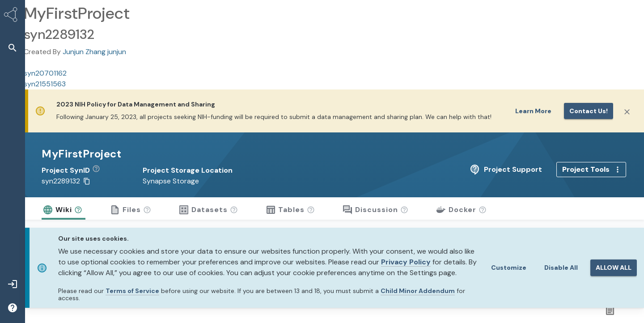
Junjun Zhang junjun (94, 52)
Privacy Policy (406, 262)
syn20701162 (45, 73)
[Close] (627, 112)
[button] (100, 170)
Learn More (533, 111)
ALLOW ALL (614, 268)
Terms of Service (132, 291)
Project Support (576, 170)
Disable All (561, 268)
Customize (509, 268)
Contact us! (589, 111)
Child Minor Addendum (418, 291)
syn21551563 (45, 84)
